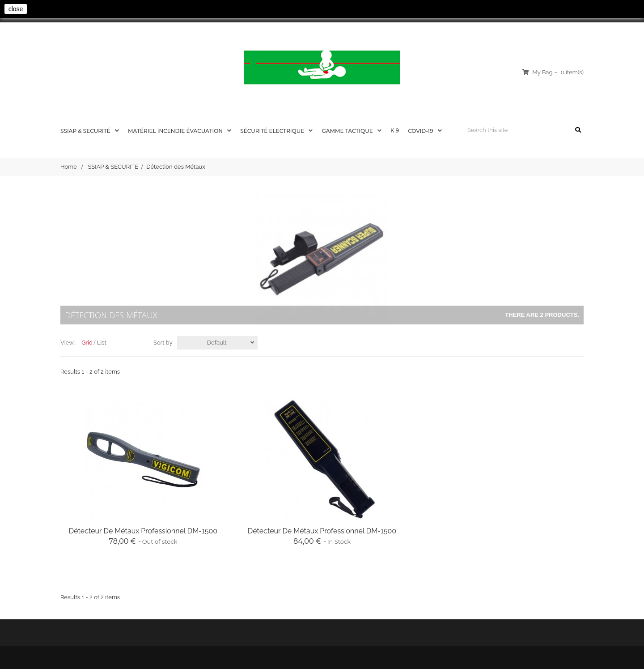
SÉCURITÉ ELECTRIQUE (273, 131)
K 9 (395, 130)
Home (69, 167)
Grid (87, 343)
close (16, 9)
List (102, 343)
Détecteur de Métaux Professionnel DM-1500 (143, 531)
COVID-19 (421, 131)
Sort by (163, 343)
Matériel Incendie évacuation (176, 131)
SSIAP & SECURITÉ (86, 131)
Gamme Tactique (348, 131)
